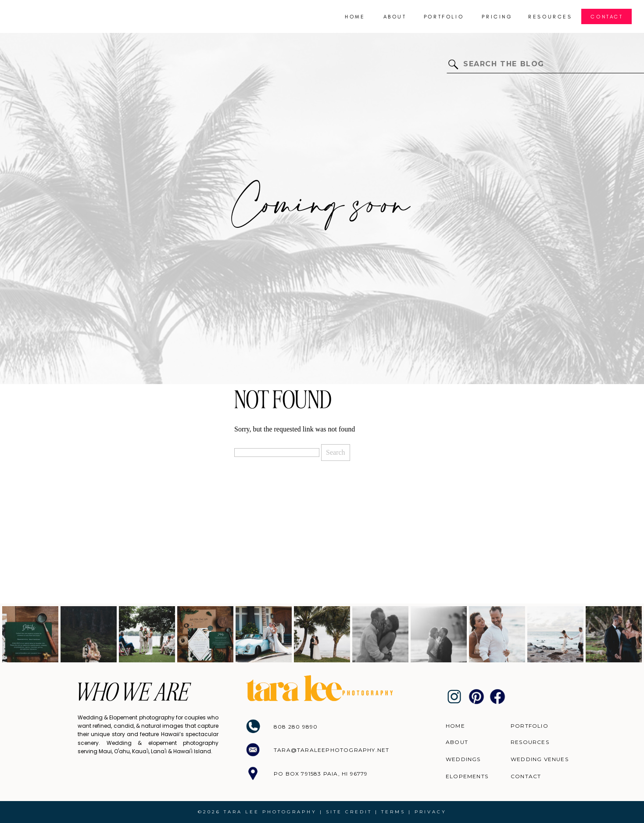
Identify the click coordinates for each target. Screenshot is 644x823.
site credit (349, 812)
